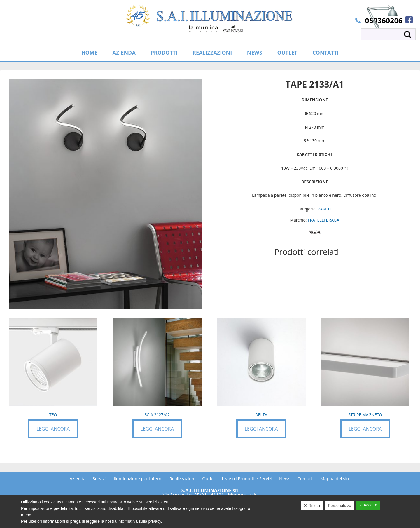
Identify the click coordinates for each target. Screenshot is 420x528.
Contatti (305, 478)
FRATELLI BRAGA (323, 220)
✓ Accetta (368, 505)
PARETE (325, 209)
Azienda (77, 478)
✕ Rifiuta (312, 506)
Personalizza (339, 506)
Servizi (99, 478)
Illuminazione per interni (138, 478)
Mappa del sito (336, 478)
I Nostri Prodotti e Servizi (247, 478)
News (285, 478)
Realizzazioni (182, 478)
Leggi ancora (53, 429)
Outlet (209, 478)
